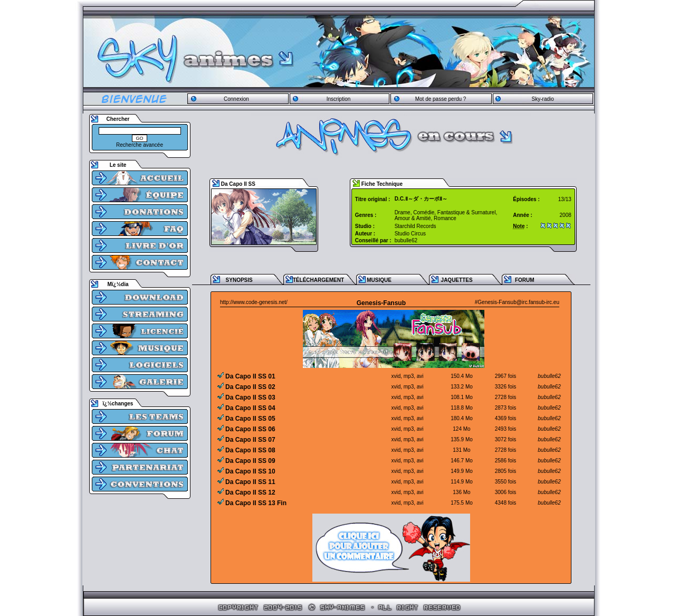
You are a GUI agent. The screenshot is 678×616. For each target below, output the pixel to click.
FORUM (525, 280)
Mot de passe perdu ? (441, 99)
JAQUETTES (457, 280)
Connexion (236, 99)
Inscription (339, 99)
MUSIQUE (379, 280)
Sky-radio (543, 99)
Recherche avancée (140, 145)
